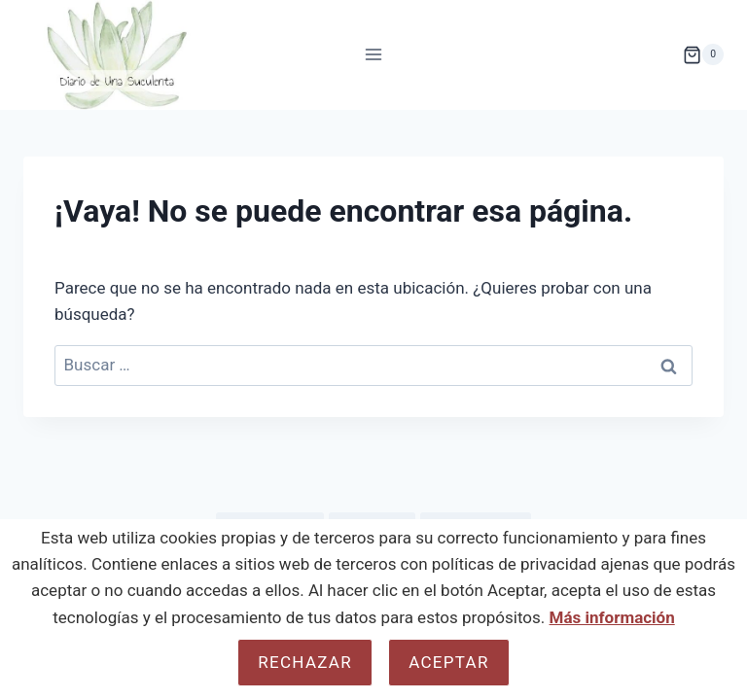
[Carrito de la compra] (703, 54)
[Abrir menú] (374, 55)
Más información (612, 617)
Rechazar (305, 662)
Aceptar (448, 662)
